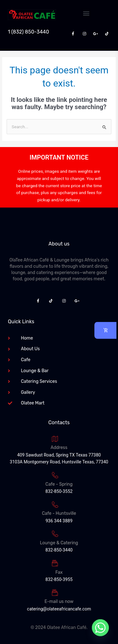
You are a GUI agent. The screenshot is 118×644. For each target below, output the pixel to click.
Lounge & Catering (59, 543)
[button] (86, 13)
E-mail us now (59, 602)
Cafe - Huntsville (59, 513)
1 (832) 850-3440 (28, 32)
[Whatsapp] (100, 628)
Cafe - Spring (59, 484)
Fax (59, 572)
